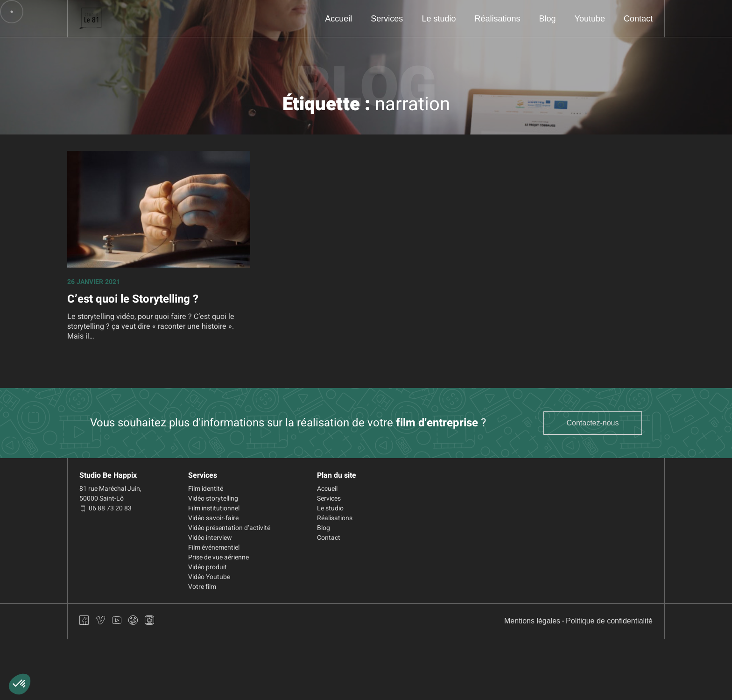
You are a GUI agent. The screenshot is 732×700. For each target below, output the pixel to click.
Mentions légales (532, 621)
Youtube (589, 18)
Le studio (437, 18)
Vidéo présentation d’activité (229, 528)
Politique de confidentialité (609, 621)
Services (385, 18)
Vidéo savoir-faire (213, 518)
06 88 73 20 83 (106, 508)
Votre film (202, 587)
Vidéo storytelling (213, 498)
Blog (547, 18)
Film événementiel (214, 548)
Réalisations (496, 18)
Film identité (206, 489)
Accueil (336, 18)
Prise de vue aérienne (218, 557)
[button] (20, 684)
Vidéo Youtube (209, 577)
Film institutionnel (214, 508)
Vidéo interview (210, 538)
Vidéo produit (208, 567)
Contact (638, 18)
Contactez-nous (593, 423)
